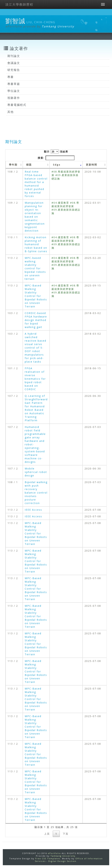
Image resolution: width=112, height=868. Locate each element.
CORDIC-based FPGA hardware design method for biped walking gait (36, 320)
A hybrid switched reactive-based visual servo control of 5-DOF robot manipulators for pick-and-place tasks (35, 348)
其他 (11, 112)
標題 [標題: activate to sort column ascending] (29, 165)
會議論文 (14, 63)
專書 (11, 77)
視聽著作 (14, 98)
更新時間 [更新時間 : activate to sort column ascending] (91, 165)
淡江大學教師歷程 (19, 4)
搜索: (56, 158)
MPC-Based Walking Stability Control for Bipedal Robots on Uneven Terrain (36, 296)
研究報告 (14, 70)
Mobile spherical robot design (36, 472)
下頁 (66, 834)
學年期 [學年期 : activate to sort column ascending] (13, 165)
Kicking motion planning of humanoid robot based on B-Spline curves (36, 244)
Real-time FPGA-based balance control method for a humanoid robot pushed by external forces (36, 184)
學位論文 (14, 91)
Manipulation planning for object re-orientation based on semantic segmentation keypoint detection (35, 217)
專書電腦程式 (17, 105)
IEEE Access (33, 510)
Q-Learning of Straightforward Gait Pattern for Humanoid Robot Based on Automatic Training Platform (36, 408)
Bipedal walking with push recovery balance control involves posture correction (36, 493)
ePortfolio (54, 853)
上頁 (47, 834)
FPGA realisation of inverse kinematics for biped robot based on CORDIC (35, 379)
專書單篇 (14, 84)
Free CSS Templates (48, 858)
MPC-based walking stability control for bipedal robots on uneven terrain (35, 268)
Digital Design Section (62, 861)
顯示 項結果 (56, 152)
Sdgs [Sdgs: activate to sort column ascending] (57, 165)
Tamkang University (58, 26)
